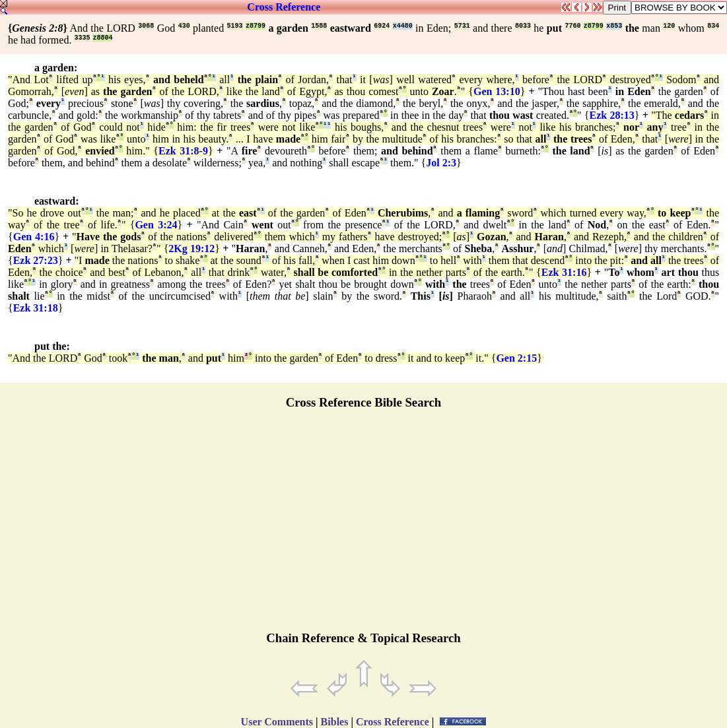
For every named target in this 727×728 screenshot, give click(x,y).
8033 (523, 26)
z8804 (102, 38)
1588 (319, 26)
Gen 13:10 (497, 91)
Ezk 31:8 (179, 151)
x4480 (403, 26)
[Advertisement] (364, 526)
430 (184, 26)
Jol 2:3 (441, 163)
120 (669, 26)
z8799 (256, 26)
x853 (614, 26)
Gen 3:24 (156, 225)
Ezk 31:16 (564, 272)
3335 (82, 38)
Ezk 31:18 (36, 308)
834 (713, 26)
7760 (572, 26)
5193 (235, 26)
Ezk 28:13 (611, 115)
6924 (382, 26)
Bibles (335, 722)
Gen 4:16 (34, 237)
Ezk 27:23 (36, 260)
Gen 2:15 (516, 358)
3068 (146, 26)
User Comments (277, 722)
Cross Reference (284, 7)
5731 (462, 26)
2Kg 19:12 (191, 248)
